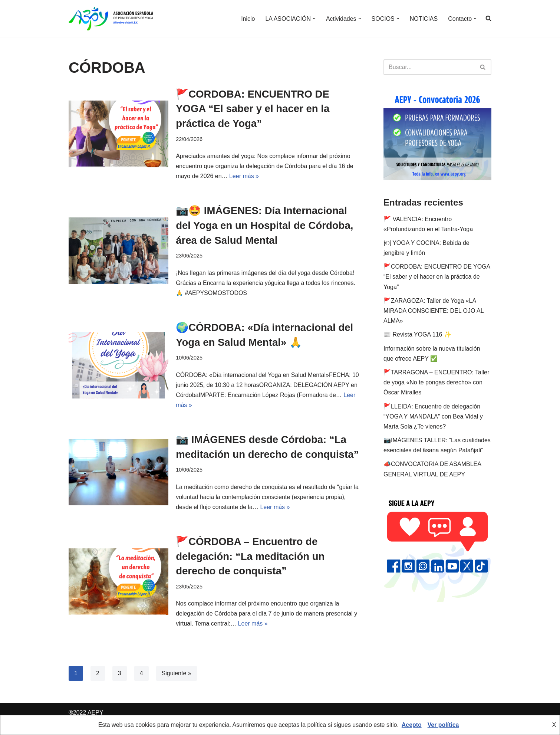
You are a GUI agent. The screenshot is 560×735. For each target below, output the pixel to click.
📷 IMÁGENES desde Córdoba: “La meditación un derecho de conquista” (263, 453)
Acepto (411, 725)
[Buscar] (429, 67)
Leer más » (244, 176)
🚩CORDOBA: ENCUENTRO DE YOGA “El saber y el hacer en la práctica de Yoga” (254, 109)
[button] (314, 19)
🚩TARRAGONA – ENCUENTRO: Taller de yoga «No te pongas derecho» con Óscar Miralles (436, 382)
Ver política (443, 725)
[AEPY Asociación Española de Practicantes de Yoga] (111, 19)
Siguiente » (177, 686)
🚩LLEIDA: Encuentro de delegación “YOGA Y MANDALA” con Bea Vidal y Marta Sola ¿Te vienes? (433, 416)
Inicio (248, 19)
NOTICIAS (424, 19)
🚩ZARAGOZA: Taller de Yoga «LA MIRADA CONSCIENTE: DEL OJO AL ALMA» (434, 311)
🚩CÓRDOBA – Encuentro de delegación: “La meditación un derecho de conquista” (251, 569)
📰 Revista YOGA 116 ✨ (417, 334)
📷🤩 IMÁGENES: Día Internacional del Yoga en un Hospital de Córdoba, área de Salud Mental (266, 225)
